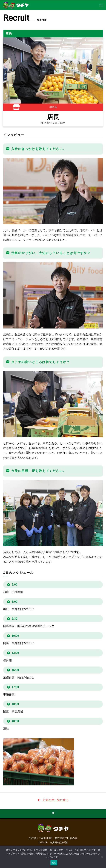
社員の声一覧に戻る (56, 800)
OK (54, 863)
